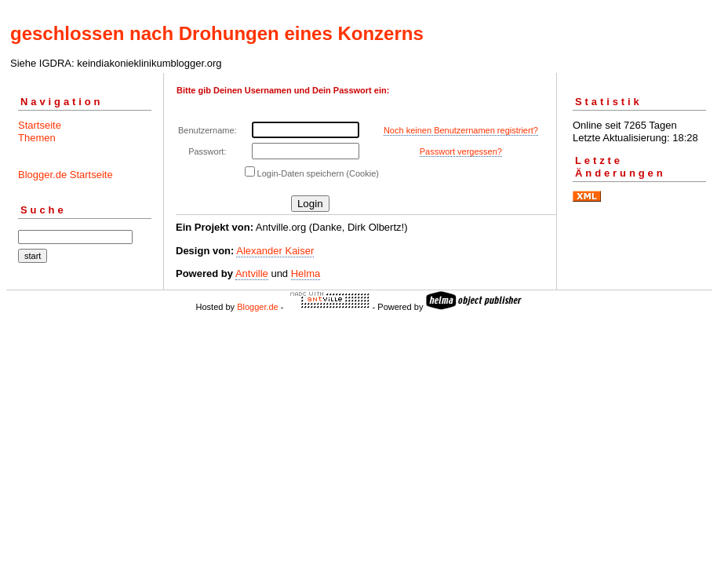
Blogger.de (258, 307)
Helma (306, 273)
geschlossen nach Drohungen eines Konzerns (217, 33)
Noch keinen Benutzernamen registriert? (461, 130)
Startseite (40, 125)
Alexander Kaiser (275, 251)
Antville (252, 273)
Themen (37, 138)
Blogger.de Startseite (66, 175)
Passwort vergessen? (461, 151)
